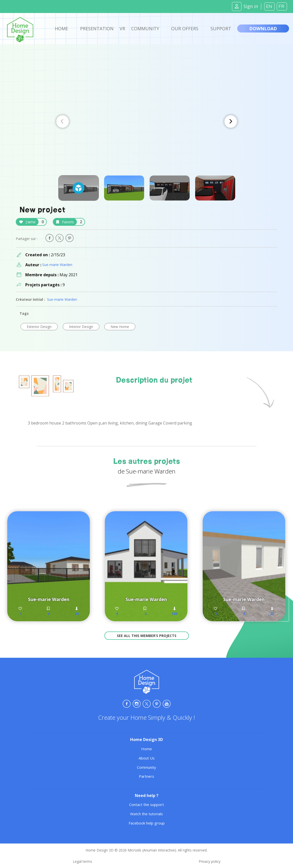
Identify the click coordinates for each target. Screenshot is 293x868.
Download (263, 28)
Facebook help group (147, 823)
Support (221, 28)
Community (145, 28)
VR (122, 28)
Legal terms (82, 861)
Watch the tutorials (147, 814)
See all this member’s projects (147, 636)
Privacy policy (210, 861)
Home (61, 28)
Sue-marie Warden (57, 265)
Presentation (97, 28)
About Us (147, 758)
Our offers (185, 28)
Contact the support (147, 804)
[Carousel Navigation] (147, 121)
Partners (147, 776)
